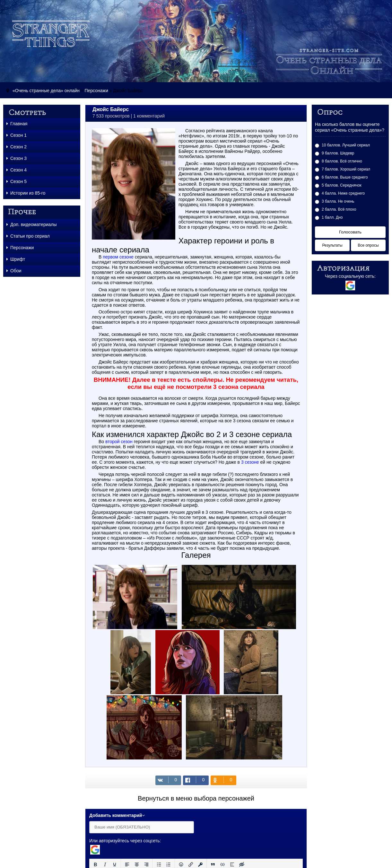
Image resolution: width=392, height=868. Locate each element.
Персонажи (96, 91)
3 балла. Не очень (338, 201)
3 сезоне (250, 462)
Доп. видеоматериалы (32, 224)
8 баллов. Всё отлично (342, 161)
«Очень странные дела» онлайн (46, 91)
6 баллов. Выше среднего (345, 177)
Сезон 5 (17, 181)
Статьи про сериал (28, 236)
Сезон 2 (17, 147)
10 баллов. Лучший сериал (346, 145)
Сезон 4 (17, 170)
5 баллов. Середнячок (342, 185)
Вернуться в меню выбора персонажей (196, 798)
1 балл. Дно (332, 217)
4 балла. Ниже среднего (343, 193)
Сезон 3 (17, 158)
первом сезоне (118, 257)
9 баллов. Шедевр (338, 153)
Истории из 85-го (26, 193)
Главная (17, 124)
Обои (14, 271)
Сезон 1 (17, 135)
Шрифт (16, 259)
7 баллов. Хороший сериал (346, 169)
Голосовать (350, 232)
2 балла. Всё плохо (339, 209)
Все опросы (368, 245)
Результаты (332, 245)
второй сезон (119, 442)
